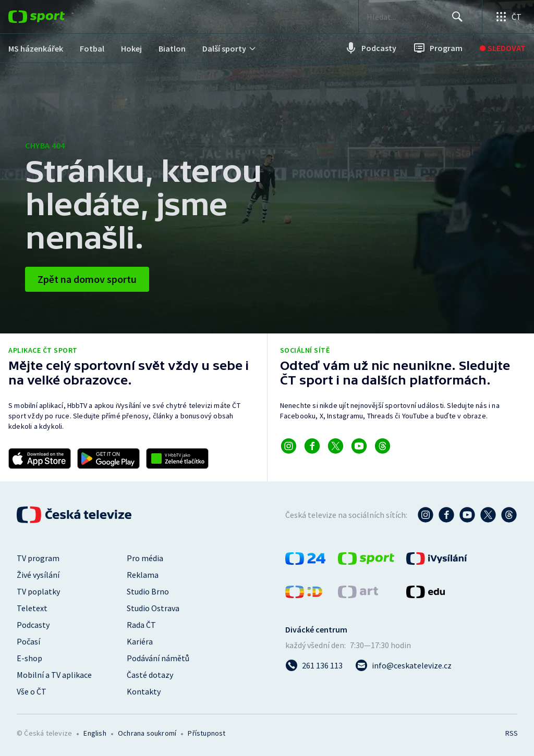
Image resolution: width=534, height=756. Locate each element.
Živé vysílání (38, 575)
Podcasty (33, 625)
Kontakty (144, 691)
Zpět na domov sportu (87, 279)
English (95, 733)
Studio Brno (148, 591)
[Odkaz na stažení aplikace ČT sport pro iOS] (40, 458)
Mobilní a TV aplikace (54, 675)
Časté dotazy (150, 675)
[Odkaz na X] (336, 446)
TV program (38, 558)
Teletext (32, 608)
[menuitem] (36, 48)
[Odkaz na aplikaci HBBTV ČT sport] (177, 458)
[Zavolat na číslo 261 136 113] (314, 665)
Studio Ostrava (153, 608)
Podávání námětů (158, 658)
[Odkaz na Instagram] (289, 446)
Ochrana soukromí (147, 733)
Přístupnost (207, 733)
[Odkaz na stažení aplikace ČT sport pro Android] (108, 458)
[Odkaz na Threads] (383, 446)
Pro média (145, 558)
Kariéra (140, 641)
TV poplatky (38, 591)
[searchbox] (406, 17)
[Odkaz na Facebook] (312, 446)
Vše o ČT (32, 691)
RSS (511, 733)
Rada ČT (141, 625)
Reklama (143, 575)
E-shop (29, 658)
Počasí (28, 641)
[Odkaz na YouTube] (359, 446)
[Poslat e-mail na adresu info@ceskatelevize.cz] (403, 665)
